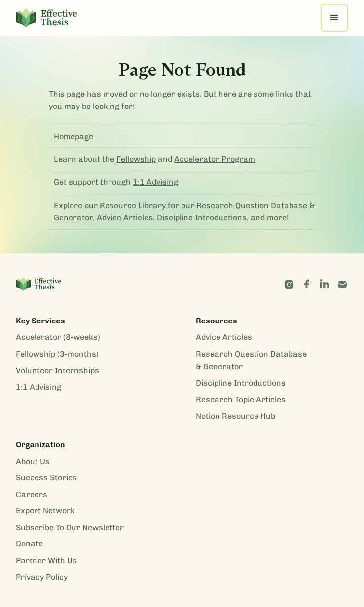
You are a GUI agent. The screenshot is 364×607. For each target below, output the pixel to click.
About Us (33, 461)
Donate (29, 544)
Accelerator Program (215, 159)
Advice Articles (224, 337)
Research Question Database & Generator (251, 360)
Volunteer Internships (57, 371)
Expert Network (45, 511)
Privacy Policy (42, 577)
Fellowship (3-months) (57, 354)
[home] (46, 18)
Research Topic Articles (241, 400)
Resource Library (134, 205)
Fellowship (136, 159)
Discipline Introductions (241, 383)
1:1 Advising (155, 182)
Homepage (73, 136)
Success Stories (46, 478)
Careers (32, 494)
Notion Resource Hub (236, 416)
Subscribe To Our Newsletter (70, 527)
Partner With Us (46, 560)
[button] (334, 18)
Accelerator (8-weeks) (58, 337)
